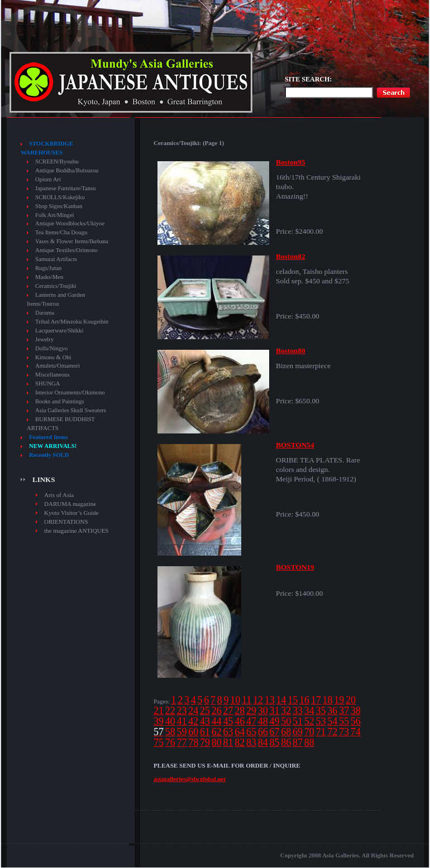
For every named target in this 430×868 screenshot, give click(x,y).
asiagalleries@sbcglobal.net (190, 779)
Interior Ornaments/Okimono (70, 392)
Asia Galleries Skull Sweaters (71, 410)
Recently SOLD (49, 455)
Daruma (45, 313)
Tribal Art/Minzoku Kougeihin (72, 322)
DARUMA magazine (70, 504)
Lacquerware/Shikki (59, 331)
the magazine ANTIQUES (76, 531)
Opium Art (48, 179)
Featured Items (48, 437)
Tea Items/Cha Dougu (61, 232)
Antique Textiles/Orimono (66, 250)
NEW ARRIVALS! (53, 446)
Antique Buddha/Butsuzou (67, 170)
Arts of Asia (59, 495)
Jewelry (44, 339)
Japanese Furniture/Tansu (65, 188)
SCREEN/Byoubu (57, 161)
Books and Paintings (60, 401)
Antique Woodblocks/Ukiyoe (70, 223)
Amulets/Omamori (58, 366)
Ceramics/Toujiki (56, 286)
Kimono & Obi (53, 357)
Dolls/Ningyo (51, 348)
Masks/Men (49, 277)
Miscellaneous (52, 375)
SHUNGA (47, 384)
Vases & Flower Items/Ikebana (72, 241)
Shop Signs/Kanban (59, 206)
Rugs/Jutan (48, 268)
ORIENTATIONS (66, 522)
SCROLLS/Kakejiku (60, 197)
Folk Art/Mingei (55, 215)
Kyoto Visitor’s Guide (71, 513)
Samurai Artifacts (56, 259)
